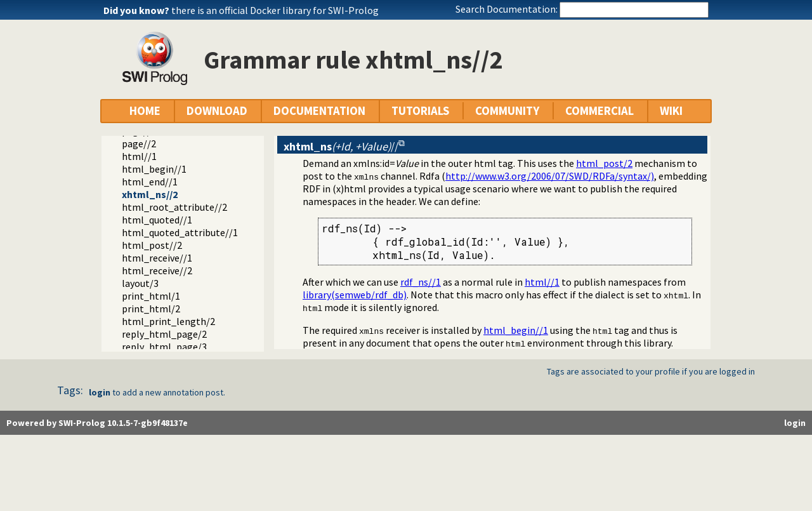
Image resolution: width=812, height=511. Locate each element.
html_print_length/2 (168, 321)
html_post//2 (152, 245)
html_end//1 (150, 182)
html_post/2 (604, 163)
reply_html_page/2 (164, 334)
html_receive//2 (157, 270)
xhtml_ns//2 (150, 194)
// (341, 146)
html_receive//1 (157, 258)
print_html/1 (151, 296)
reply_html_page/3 (164, 347)
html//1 (139, 156)
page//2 (139, 143)
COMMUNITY (507, 111)
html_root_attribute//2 (174, 207)
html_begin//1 (154, 169)
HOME (145, 111)
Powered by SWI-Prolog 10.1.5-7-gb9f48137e (97, 423)
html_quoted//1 (157, 220)
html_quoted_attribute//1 (180, 232)
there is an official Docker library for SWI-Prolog (275, 10)
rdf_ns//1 (421, 282)
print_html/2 (151, 309)
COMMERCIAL (599, 111)
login (100, 392)
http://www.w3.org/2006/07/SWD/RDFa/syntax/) (550, 176)
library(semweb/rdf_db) (355, 295)
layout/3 (140, 283)
